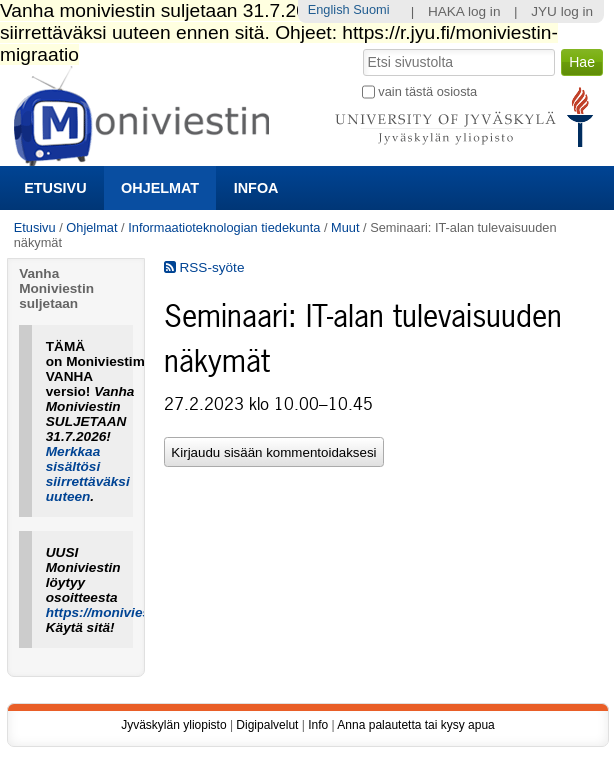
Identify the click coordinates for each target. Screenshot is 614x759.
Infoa (256, 188)
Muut (345, 227)
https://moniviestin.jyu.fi (124, 612)
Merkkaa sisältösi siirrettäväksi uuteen (88, 474)
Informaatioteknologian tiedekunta (224, 227)
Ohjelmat (160, 188)
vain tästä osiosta (427, 91)
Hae (360, 47)
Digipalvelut (267, 725)
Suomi (371, 9)
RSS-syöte (204, 267)
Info (318, 725)
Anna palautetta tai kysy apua (415, 725)
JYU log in (562, 11)
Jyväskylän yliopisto (173, 725)
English (329, 9)
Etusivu (55, 188)
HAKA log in (464, 11)
